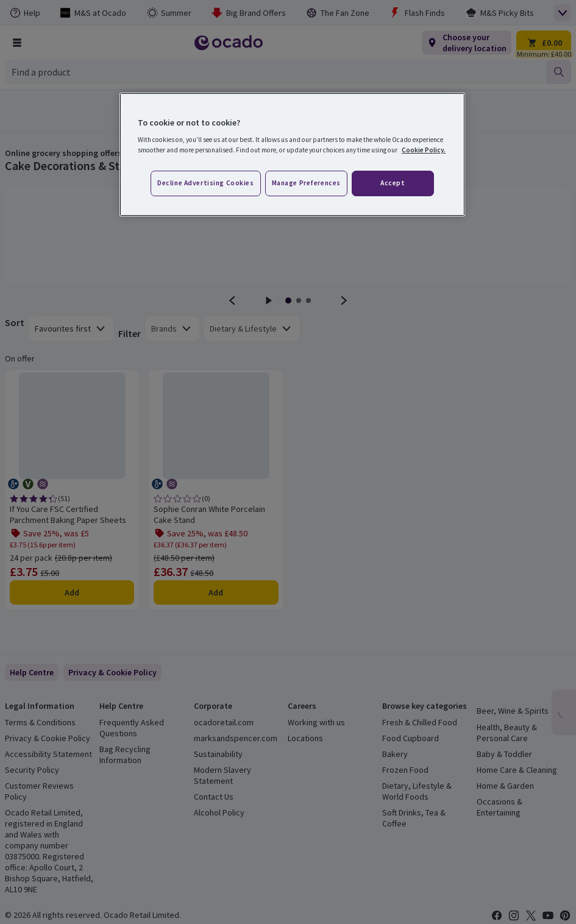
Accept (393, 183)
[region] (292, 155)
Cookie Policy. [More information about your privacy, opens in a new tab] (424, 150)
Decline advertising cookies (205, 183)
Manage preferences (306, 183)
